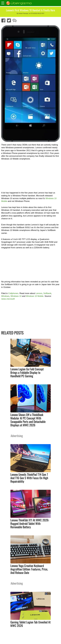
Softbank (47, 293)
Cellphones (13, 293)
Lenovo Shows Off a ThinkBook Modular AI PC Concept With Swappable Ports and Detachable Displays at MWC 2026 (28, 420)
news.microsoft (8, 299)
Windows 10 (16, 296)
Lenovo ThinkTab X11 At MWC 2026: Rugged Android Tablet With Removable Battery (30, 523)
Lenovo (39, 293)
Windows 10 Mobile (35, 296)
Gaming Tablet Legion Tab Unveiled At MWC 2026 (30, 624)
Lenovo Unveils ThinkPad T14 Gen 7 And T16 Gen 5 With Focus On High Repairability (29, 478)
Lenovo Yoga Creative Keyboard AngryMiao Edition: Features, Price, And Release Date (29, 569)
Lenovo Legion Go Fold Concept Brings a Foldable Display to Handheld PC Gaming (27, 372)
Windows (5, 296)
